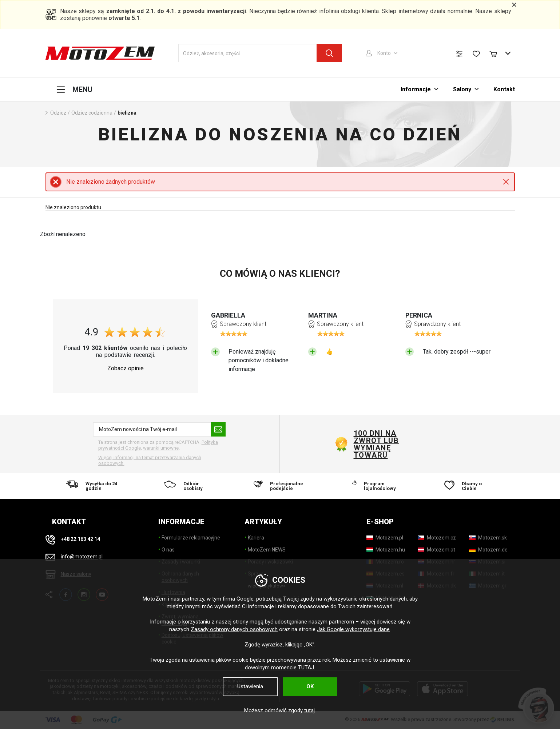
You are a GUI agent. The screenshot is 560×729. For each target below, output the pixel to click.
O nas (168, 550)
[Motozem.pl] (385, 538)
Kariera (256, 538)
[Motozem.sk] (488, 538)
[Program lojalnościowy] (374, 486)
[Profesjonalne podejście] (280, 486)
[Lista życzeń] (476, 54)
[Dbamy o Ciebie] (468, 486)
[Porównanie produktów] (459, 54)
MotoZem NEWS (267, 550)
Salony (462, 89)
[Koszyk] (497, 53)
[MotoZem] (100, 53)
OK (310, 686)
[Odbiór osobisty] (186, 486)
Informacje (416, 89)
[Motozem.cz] (437, 538)
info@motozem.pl (82, 557)
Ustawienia (250, 686)
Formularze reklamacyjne (191, 538)
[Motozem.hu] (386, 550)
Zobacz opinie (126, 369)
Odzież (58, 113)
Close (506, 182)
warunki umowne (161, 448)
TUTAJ (306, 668)
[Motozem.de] (488, 550)
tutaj (309, 710)
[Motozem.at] (436, 550)
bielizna (127, 113)
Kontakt (504, 89)
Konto (384, 53)
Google (245, 599)
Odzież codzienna (92, 113)
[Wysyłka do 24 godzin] (92, 486)
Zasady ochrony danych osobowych (234, 629)
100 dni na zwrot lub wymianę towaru (376, 444)
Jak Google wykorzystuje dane (353, 629)
